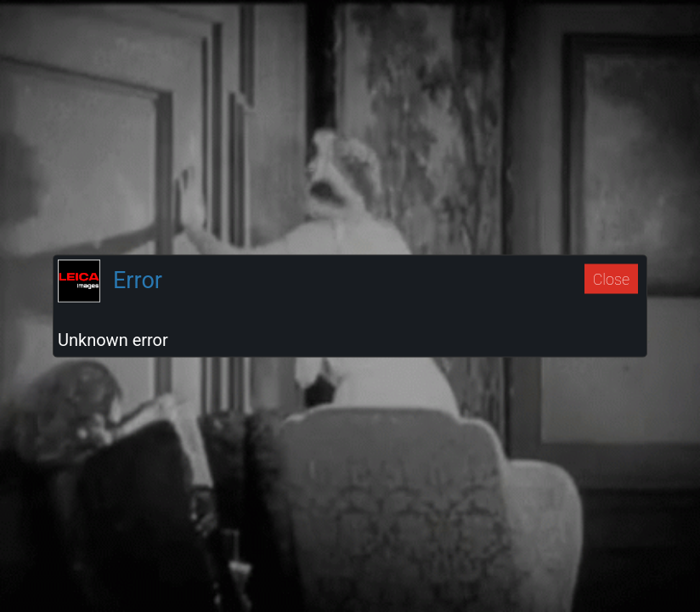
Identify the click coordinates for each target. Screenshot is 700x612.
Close (611, 278)
